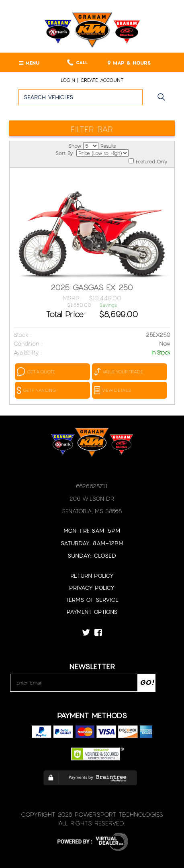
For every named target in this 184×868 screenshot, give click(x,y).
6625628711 (92, 486)
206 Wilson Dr (92, 498)
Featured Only (148, 161)
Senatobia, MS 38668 (92, 511)
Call (77, 62)
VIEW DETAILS (112, 390)
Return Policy (92, 576)
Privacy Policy (92, 588)
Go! (163, 101)
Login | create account (92, 80)
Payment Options (92, 612)
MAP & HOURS (129, 63)
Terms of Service (92, 600)
